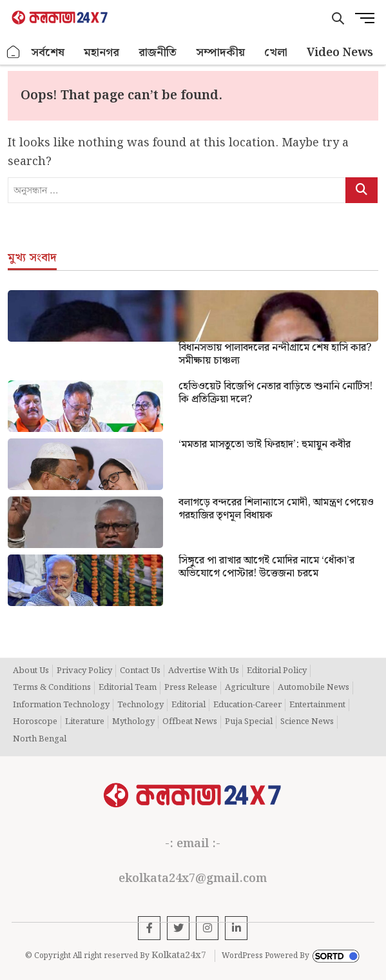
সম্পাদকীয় (220, 53)
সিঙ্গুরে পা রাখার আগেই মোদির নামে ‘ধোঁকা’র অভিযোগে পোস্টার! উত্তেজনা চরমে (266, 567)
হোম (14, 53)
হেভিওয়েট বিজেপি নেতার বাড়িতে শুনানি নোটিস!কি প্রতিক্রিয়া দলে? (275, 393)
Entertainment (317, 705)
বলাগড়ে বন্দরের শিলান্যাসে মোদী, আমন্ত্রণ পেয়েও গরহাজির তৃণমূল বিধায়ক (276, 509)
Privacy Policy (84, 671)
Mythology (133, 722)
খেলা (276, 53)
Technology (140, 705)
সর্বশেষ (48, 53)
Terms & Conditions (52, 688)
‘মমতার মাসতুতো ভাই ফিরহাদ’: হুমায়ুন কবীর (265, 445)
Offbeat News (190, 722)
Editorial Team (128, 688)
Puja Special (249, 722)
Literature (85, 722)
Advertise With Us (204, 671)
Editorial (188, 705)
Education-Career (247, 705)
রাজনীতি (158, 53)
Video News (340, 53)
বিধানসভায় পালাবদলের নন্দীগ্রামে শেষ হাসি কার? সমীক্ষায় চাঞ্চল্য (275, 355)
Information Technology (61, 705)
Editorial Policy (277, 671)
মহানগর (101, 53)
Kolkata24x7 (179, 955)
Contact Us (140, 671)
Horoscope (35, 722)
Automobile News (314, 688)
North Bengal (40, 740)
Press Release (191, 688)
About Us (31, 671)
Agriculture (247, 688)
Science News (307, 722)
